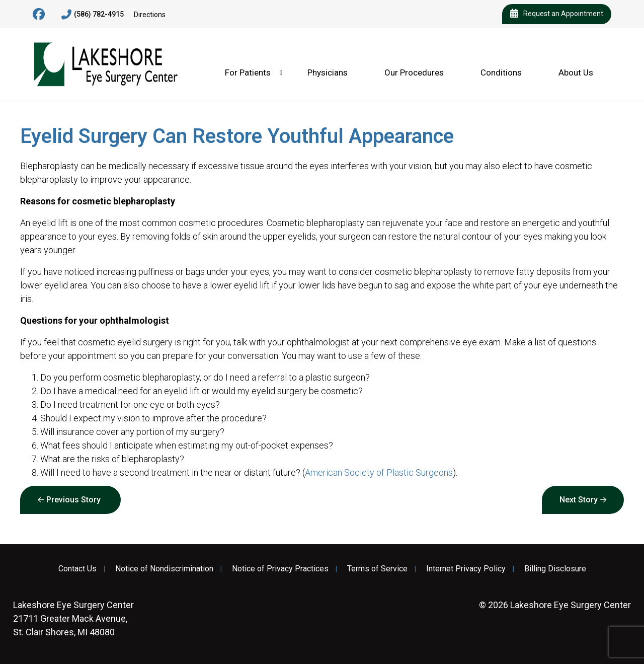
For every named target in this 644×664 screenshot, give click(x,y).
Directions (150, 15)
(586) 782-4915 (93, 15)
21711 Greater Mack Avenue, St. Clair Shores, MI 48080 (73, 618)
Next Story (579, 500)
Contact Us (77, 569)
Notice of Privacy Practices (280, 569)
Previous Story (73, 500)
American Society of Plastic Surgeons (379, 472)
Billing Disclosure (555, 569)
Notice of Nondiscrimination (164, 569)
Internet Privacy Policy (466, 569)
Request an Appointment (557, 14)
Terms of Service (377, 569)
